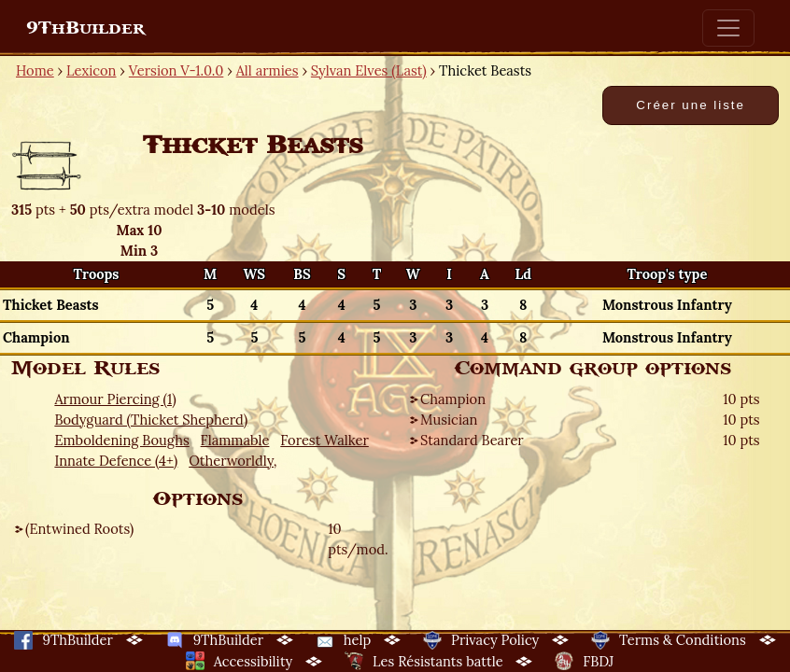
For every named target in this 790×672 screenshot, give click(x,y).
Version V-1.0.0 (176, 70)
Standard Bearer (472, 440)
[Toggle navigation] (728, 28)
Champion (453, 399)
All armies (268, 70)
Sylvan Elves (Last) (369, 70)
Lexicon (91, 70)
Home (35, 70)
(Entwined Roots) (79, 529)
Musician (449, 420)
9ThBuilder (85, 28)
